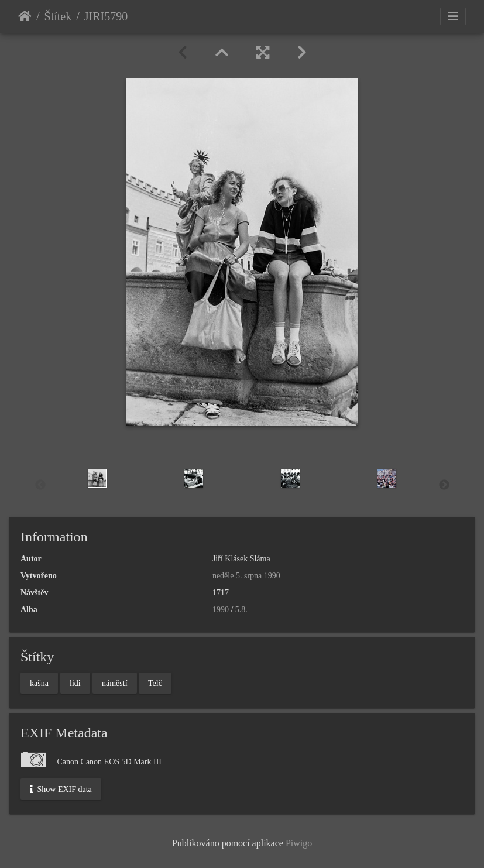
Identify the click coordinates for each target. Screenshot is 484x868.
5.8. (241, 610)
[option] (97, 478)
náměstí (115, 683)
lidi (75, 683)
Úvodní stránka (25, 16)
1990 (221, 610)
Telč (155, 683)
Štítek (58, 16)
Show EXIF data (61, 789)
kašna (39, 683)
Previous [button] (40, 485)
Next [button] (444, 485)
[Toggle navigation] (453, 16)
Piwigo (299, 843)
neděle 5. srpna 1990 (246, 576)
